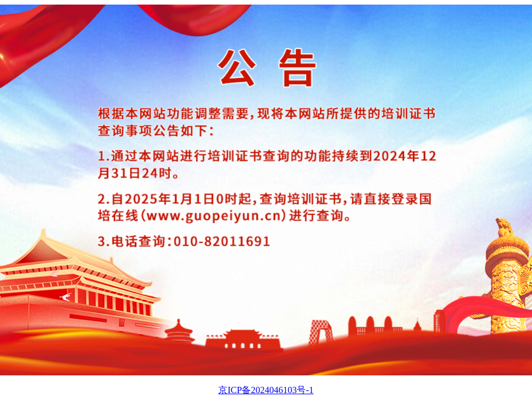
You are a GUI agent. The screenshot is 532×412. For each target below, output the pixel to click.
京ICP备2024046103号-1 (266, 390)
